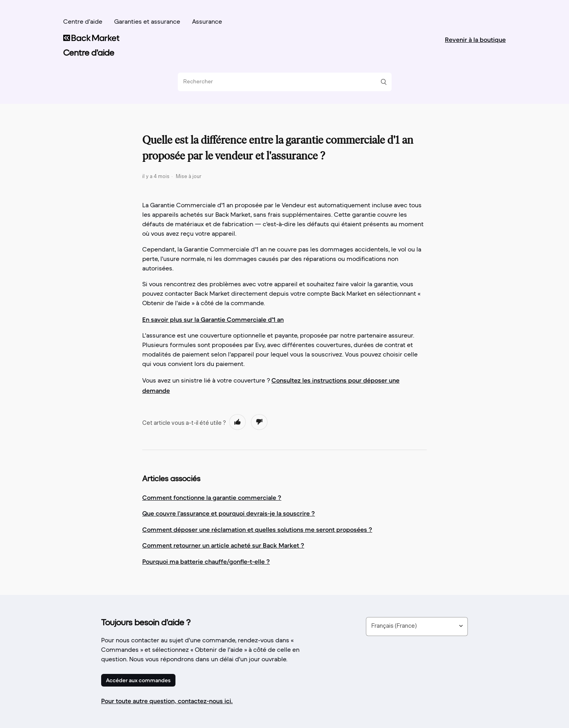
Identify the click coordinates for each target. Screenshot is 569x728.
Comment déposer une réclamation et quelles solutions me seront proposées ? (257, 529)
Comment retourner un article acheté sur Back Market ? (223, 545)
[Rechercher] (282, 82)
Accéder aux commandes (138, 680)
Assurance (207, 22)
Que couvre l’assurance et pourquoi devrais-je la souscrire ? (229, 513)
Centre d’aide (83, 22)
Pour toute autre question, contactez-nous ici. (167, 701)
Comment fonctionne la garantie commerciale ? (212, 497)
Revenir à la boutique (475, 39)
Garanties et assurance (147, 22)
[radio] (237, 422)
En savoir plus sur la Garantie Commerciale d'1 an (213, 319)
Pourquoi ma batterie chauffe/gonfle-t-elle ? (206, 561)
